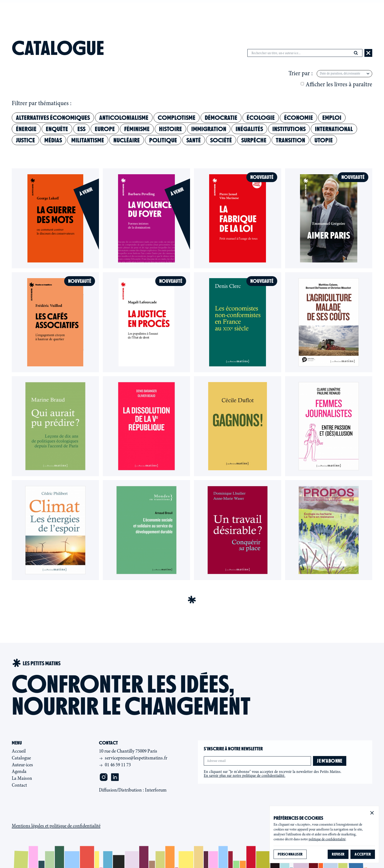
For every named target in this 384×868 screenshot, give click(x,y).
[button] (372, 813)
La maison (224, 12)
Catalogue (132, 12)
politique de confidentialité (327, 839)
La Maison (22, 778)
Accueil (19, 751)
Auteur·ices (166, 12)
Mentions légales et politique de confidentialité (56, 826)
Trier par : (301, 74)
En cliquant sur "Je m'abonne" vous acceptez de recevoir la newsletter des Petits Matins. (273, 774)
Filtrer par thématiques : (42, 103)
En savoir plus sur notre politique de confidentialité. (245, 776)
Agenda (196, 12)
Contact (254, 12)
